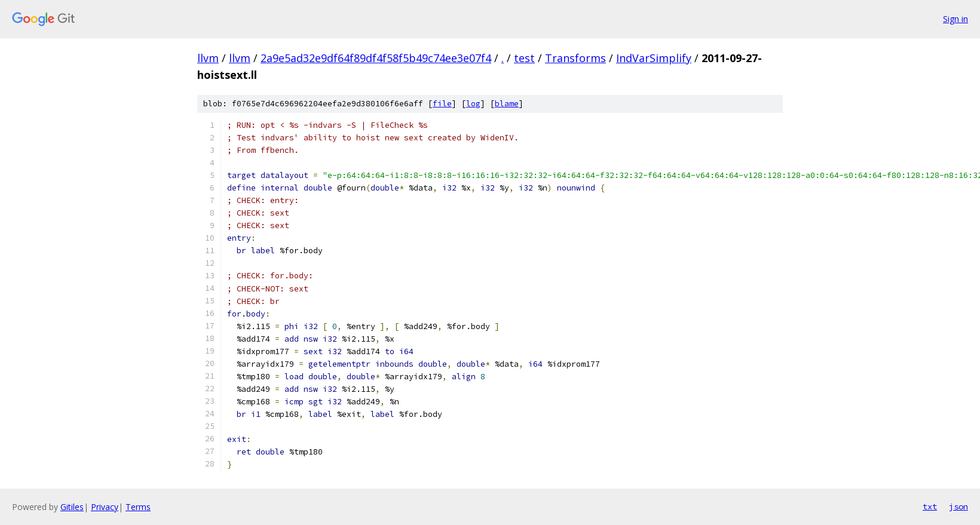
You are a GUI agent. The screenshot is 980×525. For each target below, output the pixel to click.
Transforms (575, 58)
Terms (138, 507)
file (442, 104)
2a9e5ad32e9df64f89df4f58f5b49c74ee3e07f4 (376, 58)
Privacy (105, 507)
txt (930, 506)
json (958, 506)
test (524, 58)
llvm (208, 58)
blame (507, 104)
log (473, 104)
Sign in (955, 19)
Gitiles (72, 507)
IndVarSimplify (654, 58)
